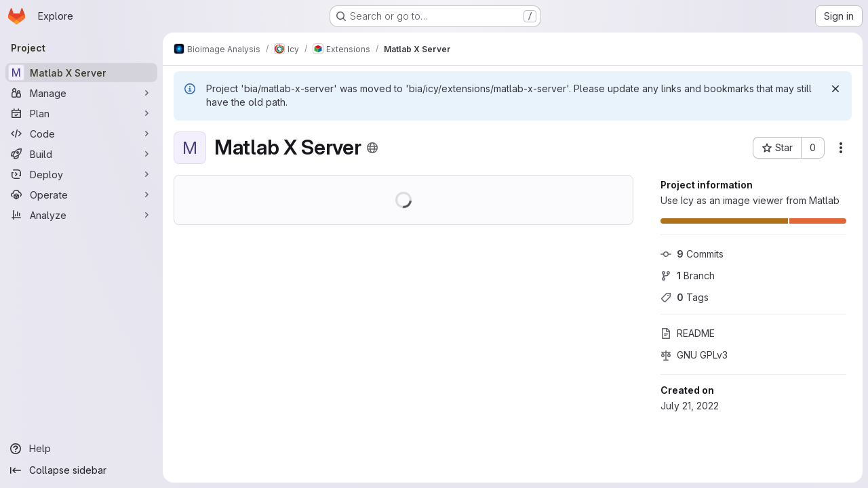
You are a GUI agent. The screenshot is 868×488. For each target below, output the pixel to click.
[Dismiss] (835, 89)
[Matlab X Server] (81, 73)
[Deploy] (81, 174)
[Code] (81, 134)
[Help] (81, 449)
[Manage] (81, 93)
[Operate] (81, 195)
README (688, 333)
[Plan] (81, 113)
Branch (688, 276)
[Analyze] (81, 215)
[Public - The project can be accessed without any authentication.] (372, 148)
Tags (685, 297)
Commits (692, 254)
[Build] (81, 154)
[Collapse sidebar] (81, 470)
